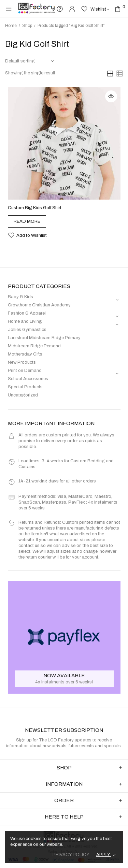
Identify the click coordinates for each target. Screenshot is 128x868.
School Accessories (28, 379)
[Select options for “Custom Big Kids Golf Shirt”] (27, 221)
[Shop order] (30, 61)
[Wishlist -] (95, 9)
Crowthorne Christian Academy (39, 305)
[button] (27, 235)
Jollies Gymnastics (27, 330)
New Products (22, 362)
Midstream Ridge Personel (35, 346)
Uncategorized (23, 395)
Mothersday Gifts (25, 354)
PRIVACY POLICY (71, 855)
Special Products (25, 387)
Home (11, 26)
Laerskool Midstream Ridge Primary (44, 338)
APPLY (104, 855)
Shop (27, 26)
